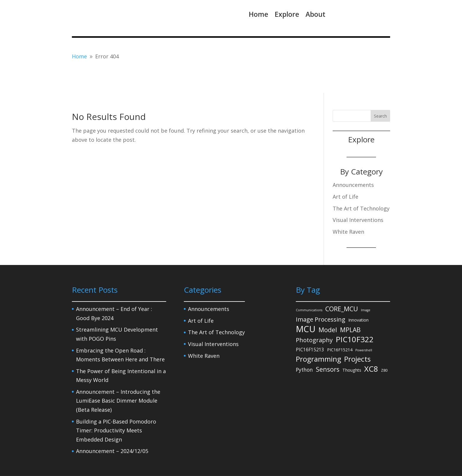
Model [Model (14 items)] (328, 305)
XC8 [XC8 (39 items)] (371, 345)
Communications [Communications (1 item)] (309, 286)
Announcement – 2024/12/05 (112, 427)
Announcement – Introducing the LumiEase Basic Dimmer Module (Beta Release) (118, 377)
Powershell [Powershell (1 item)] (364, 326)
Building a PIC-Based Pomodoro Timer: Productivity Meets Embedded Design (116, 406)
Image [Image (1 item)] (366, 286)
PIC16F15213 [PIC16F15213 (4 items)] (310, 325)
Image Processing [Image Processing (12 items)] (321, 295)
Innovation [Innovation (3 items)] (358, 296)
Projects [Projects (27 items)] (357, 335)
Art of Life (345, 172)
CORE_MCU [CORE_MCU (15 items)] (342, 285)
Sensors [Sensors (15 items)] (328, 345)
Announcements (353, 161)
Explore (287, 14)
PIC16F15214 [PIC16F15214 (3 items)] (340, 325)
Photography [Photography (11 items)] (314, 316)
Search (380, 92)
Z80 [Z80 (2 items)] (384, 346)
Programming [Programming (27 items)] (319, 335)
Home (258, 14)
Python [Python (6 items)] (304, 346)
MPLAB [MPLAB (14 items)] (350, 305)
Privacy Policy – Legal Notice (100, 461)
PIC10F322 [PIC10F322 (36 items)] (355, 315)
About (315, 14)
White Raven (348, 207)
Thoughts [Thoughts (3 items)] (352, 346)
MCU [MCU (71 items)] (306, 305)
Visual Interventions (358, 196)
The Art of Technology (361, 184)
